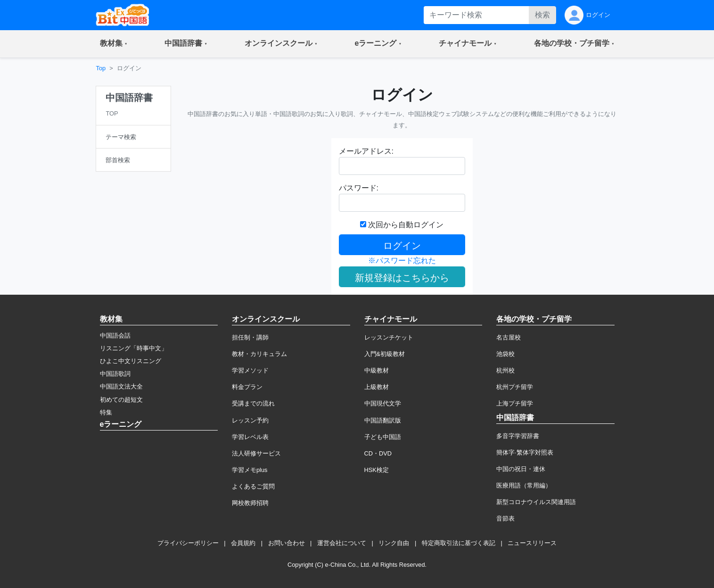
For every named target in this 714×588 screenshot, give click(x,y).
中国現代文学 (383, 403)
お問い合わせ (287, 543)
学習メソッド (250, 370)
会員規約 (243, 543)
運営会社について (342, 543)
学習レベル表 (250, 437)
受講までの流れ (253, 403)
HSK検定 (377, 470)
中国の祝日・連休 (521, 469)
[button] (114, 44)
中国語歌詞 (115, 374)
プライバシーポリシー (188, 543)
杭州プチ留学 (515, 387)
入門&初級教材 (385, 354)
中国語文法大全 (121, 386)
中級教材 (377, 370)
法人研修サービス (256, 453)
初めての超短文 (121, 400)
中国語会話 (115, 335)
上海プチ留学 (515, 403)
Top (101, 68)
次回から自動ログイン (402, 225)
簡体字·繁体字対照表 (525, 452)
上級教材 (377, 387)
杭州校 (505, 370)
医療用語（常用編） (524, 485)
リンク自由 (394, 543)
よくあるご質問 (253, 486)
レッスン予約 (250, 420)
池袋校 (505, 354)
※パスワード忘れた (402, 261)
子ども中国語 (383, 437)
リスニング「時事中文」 (134, 348)
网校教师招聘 (250, 503)
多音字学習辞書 (518, 436)
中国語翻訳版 (383, 420)
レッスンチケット (389, 337)
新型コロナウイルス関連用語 (536, 502)
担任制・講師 (250, 337)
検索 (542, 15)
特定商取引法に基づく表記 (459, 543)
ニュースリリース (532, 543)
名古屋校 (509, 337)
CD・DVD (378, 453)
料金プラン (247, 387)
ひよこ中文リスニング (131, 361)
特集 (106, 412)
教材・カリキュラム (259, 354)
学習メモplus (250, 470)
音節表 (505, 518)
